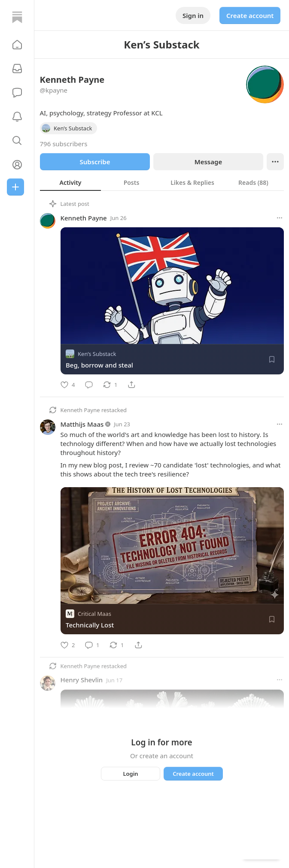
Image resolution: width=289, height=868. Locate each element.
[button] (17, 45)
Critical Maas (94, 614)
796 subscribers (64, 144)
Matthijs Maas (82, 424)
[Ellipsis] (275, 162)
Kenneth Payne (84, 218)
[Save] (272, 359)
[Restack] (110, 385)
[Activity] (17, 117)
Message (208, 162)
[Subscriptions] (17, 69)
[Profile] (17, 165)
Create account (250, 15)
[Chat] (17, 93)
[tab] (70, 182)
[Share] (131, 385)
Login (130, 774)
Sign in (193, 15)
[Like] (68, 385)
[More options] (280, 218)
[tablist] (162, 182)
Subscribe (95, 162)
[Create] (15, 187)
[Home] (17, 17)
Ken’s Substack (97, 354)
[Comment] (89, 385)
